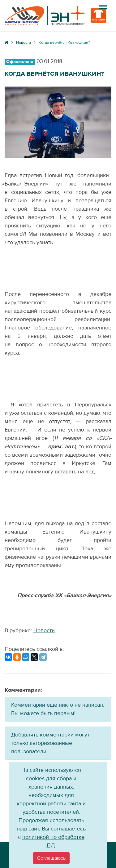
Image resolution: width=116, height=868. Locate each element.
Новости (44, 631)
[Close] (51, 858)
